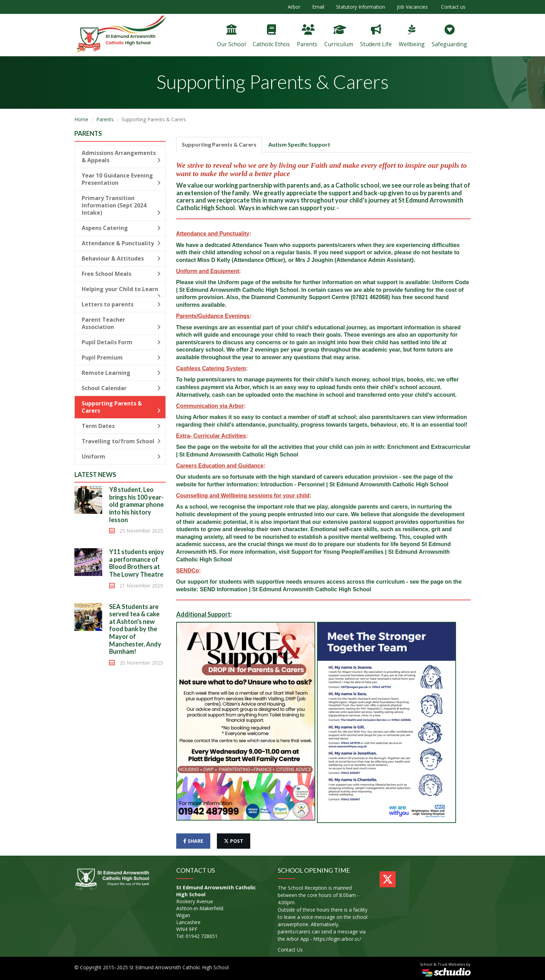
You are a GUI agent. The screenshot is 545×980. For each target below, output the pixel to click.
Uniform (121, 456)
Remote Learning (121, 373)
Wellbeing (412, 36)
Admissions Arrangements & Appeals (121, 157)
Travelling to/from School (121, 441)
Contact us (453, 7)
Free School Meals (121, 274)
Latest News (95, 475)
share (193, 841)
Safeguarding (449, 36)
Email (318, 7)
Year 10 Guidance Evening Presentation (121, 179)
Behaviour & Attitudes (121, 258)
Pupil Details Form (121, 342)
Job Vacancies (412, 7)
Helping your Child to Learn (121, 291)
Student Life (376, 36)
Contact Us (290, 950)
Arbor (294, 7)
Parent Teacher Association (121, 323)
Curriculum (339, 36)
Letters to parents (121, 304)
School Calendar (121, 388)
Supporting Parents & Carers (121, 407)
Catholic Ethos (271, 36)
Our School (231, 36)
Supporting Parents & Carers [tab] (219, 144)
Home (81, 119)
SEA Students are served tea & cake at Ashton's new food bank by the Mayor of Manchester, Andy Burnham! (135, 629)
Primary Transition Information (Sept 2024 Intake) (121, 205)
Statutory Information (361, 7)
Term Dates (121, 426)
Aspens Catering (121, 228)
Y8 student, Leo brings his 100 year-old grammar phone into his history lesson (136, 504)
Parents (307, 36)
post (234, 841)
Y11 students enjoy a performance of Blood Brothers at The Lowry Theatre (137, 563)
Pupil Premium (121, 357)
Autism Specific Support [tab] (299, 144)
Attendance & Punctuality (121, 243)
